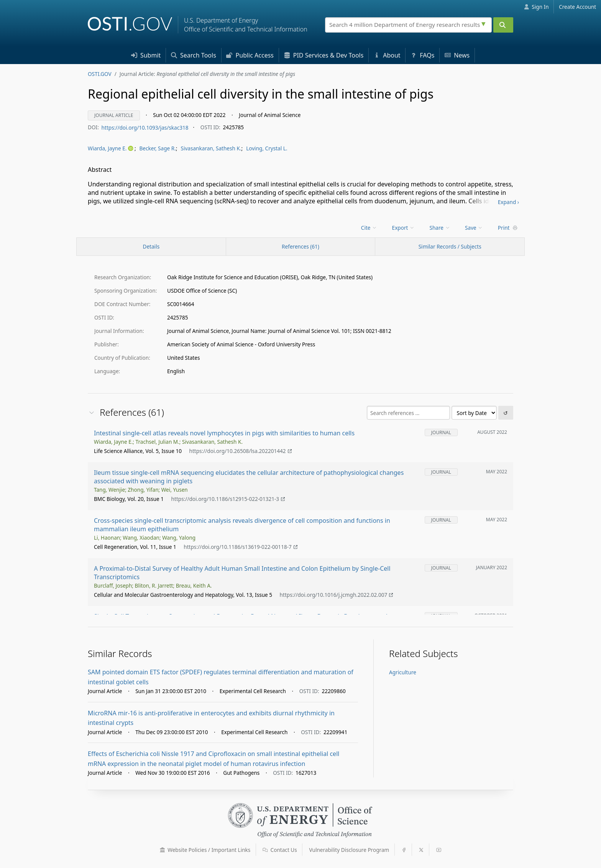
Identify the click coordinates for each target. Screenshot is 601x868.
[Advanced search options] (484, 23)
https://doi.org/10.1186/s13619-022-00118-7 (241, 547)
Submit (146, 55)
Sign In (536, 7)
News (457, 55)
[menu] (111, 148)
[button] (163, 850)
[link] (111, 148)
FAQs (422, 55)
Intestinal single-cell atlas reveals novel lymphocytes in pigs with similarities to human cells (224, 433)
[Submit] (503, 25)
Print (508, 228)
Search (194, 55)
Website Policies (205, 850)
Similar (450, 246)
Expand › (508, 202)
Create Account (577, 7)
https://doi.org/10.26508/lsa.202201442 (240, 451)
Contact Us (280, 850)
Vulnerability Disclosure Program (349, 850)
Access (250, 55)
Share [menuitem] (440, 228)
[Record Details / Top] (151, 247)
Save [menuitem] (474, 228)
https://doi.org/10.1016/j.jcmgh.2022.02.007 (337, 595)
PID (324, 55)
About (387, 55)
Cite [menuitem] (369, 228)
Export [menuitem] (403, 228)
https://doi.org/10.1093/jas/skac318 (145, 127)
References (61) (300, 246)
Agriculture (403, 672)
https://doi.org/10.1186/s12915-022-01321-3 (228, 499)
